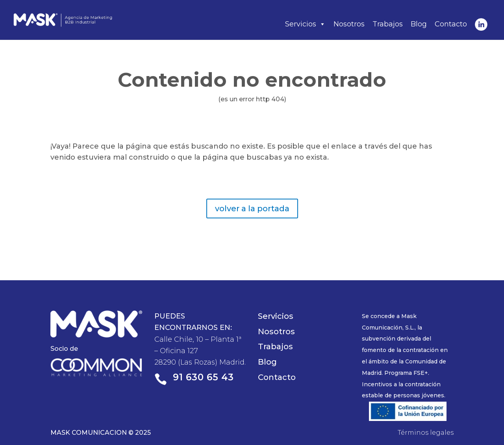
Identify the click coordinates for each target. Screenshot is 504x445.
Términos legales (426, 433)
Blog (419, 24)
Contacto (451, 24)
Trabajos (388, 24)
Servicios (305, 24)
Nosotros (349, 24)
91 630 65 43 (203, 377)
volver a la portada (252, 209)
